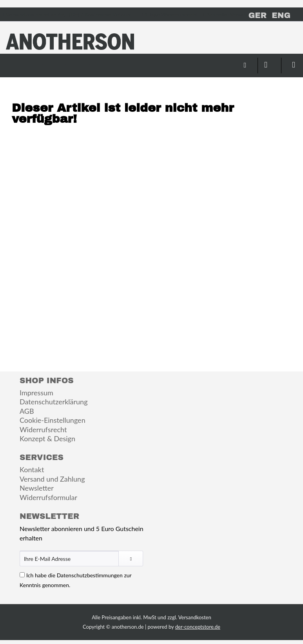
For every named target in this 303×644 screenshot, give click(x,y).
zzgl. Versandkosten (189, 617)
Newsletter (37, 488)
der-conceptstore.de (198, 627)
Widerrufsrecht (43, 429)
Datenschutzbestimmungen (90, 575)
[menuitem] (31, 62)
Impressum (36, 393)
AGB (27, 411)
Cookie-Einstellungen (53, 420)
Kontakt (32, 469)
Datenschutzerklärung (54, 402)
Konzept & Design (47, 438)
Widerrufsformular (48, 497)
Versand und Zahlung (52, 479)
